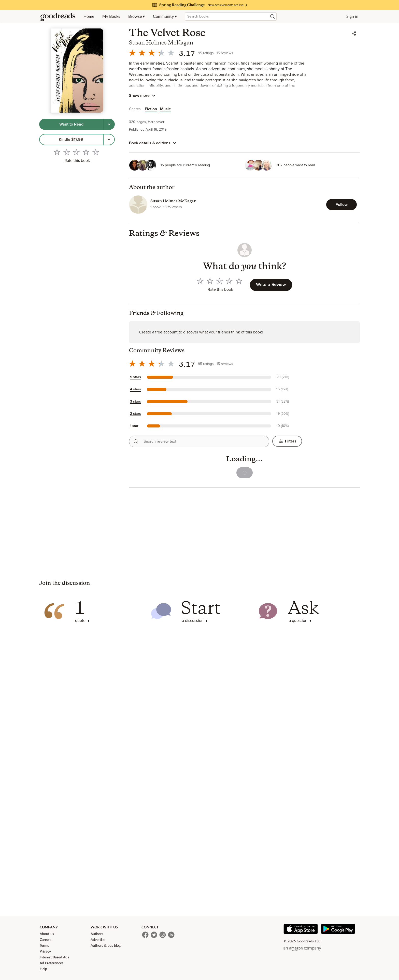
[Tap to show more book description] (143, 96)
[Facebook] (145, 935)
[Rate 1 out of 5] (57, 152)
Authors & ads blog (106, 946)
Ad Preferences (52, 963)
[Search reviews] (136, 441)
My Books (111, 17)
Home (89, 17)
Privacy (45, 952)
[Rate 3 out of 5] (76, 152)
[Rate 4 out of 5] (86, 152)
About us (47, 934)
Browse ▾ (137, 17)
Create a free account (158, 332)
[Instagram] (163, 935)
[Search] (273, 17)
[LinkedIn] (171, 935)
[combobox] (231, 17)
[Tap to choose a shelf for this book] (109, 124)
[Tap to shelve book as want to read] (71, 124)
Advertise (98, 940)
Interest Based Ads (54, 957)
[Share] (354, 34)
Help (43, 969)
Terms (44, 946)
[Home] (58, 17)
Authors (97, 934)
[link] (71, 140)
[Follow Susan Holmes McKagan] (341, 205)
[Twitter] (154, 935)
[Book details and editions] (153, 143)
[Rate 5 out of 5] (96, 152)
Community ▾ (165, 17)
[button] (216, 377)
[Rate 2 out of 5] (67, 152)
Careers (46, 940)
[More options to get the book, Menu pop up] (109, 140)
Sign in (352, 17)
